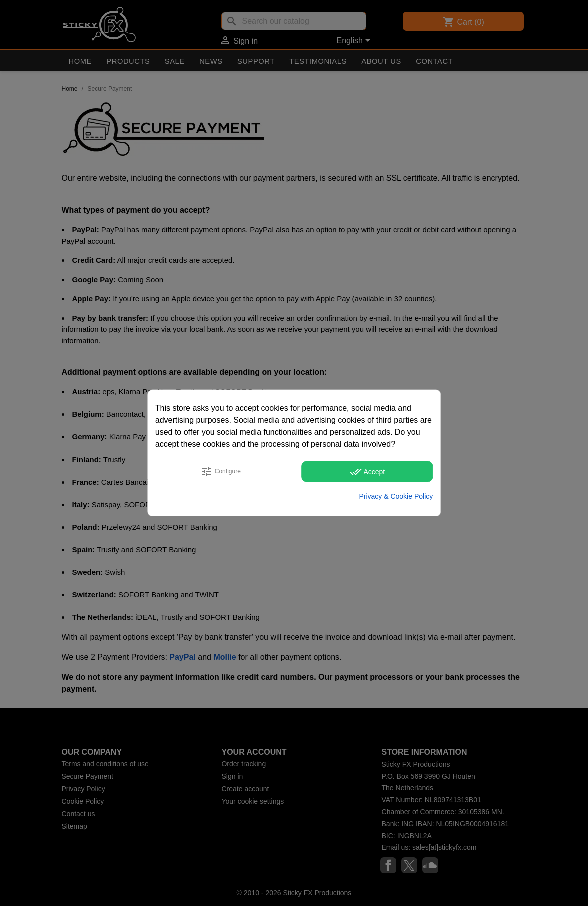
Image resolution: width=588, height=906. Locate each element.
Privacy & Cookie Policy (396, 496)
